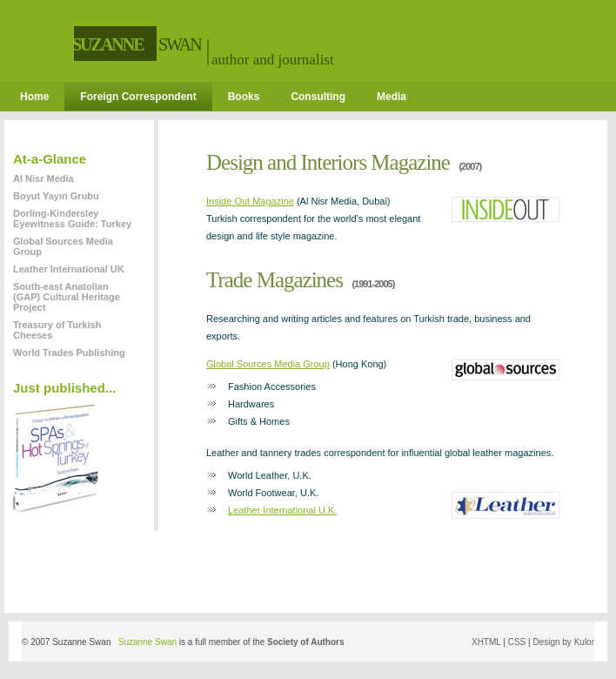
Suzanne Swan (147, 642)
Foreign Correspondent (138, 97)
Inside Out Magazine (250, 201)
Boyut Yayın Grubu (56, 196)
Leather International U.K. (282, 510)
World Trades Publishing (69, 353)
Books (244, 97)
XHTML (486, 642)
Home (34, 97)
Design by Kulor (563, 642)
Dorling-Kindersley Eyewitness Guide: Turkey (72, 218)
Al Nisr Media (44, 178)
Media (392, 97)
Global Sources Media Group (268, 364)
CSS (517, 642)
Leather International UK (69, 269)
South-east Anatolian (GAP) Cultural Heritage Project (67, 297)
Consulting (318, 97)
